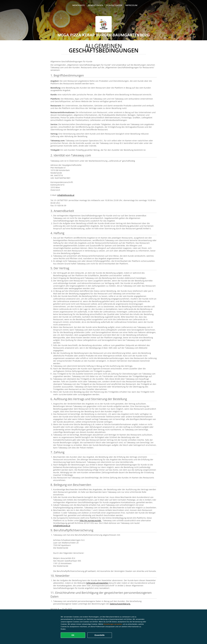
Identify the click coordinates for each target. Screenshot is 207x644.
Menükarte (79, 5)
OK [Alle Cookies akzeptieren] (73, 635)
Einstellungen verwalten (113, 624)
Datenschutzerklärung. (120, 604)
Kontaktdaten (114, 5)
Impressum (131, 5)
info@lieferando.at (66, 195)
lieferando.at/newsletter (98, 583)
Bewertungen (96, 5)
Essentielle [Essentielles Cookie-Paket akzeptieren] (100, 635)
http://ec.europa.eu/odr (91, 520)
